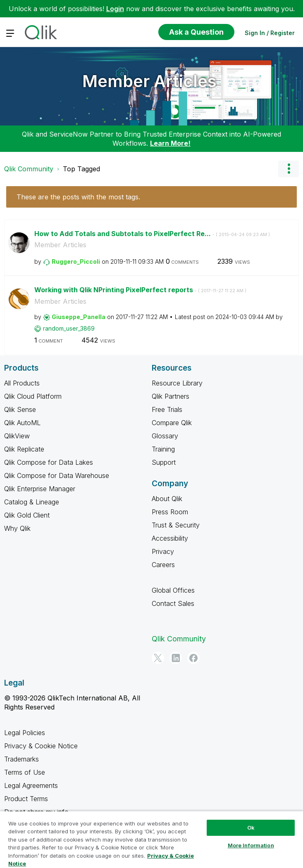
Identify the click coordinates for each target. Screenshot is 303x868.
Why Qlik (17, 528)
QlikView (17, 436)
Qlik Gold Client (27, 515)
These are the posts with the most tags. (78, 197)
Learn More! (170, 143)
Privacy (163, 551)
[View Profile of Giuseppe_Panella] (79, 317)
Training (163, 449)
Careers (163, 565)
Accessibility (170, 538)
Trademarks (21, 759)
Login (115, 9)
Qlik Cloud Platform (33, 396)
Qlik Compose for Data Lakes (49, 462)
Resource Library (177, 383)
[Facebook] (193, 658)
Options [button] (289, 169)
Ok (251, 828)
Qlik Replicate (24, 449)
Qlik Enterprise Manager (40, 489)
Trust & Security (176, 525)
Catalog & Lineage (32, 502)
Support (164, 462)
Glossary (165, 436)
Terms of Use (25, 772)
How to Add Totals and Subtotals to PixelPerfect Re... (152, 234)
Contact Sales (173, 603)
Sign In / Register (270, 33)
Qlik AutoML (22, 423)
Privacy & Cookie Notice (41, 746)
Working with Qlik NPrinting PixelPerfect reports (140, 290)
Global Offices (173, 590)
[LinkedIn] (176, 658)
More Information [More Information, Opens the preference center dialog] (251, 845)
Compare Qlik (172, 423)
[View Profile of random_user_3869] (69, 328)
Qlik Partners (171, 396)
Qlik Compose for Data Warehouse (57, 475)
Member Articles (149, 81)
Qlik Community (29, 169)
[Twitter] (158, 658)
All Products (22, 383)
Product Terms (26, 799)
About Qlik (167, 499)
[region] (151, 839)
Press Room (170, 512)
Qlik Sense (20, 409)
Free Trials (167, 409)
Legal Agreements (31, 785)
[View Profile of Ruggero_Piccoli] (76, 261)
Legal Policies (25, 733)
